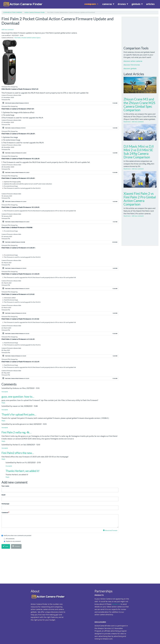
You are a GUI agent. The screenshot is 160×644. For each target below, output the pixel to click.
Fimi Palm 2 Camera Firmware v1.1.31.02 (16, 313)
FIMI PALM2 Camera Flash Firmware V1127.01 (17, 103)
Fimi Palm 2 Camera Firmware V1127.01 (15, 128)
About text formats (110, 531)
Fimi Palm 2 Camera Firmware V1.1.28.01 (16, 153)
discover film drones (132, 65)
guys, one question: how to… (18, 397)
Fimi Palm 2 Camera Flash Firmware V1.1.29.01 (17, 222)
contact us (116, 604)
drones (122, 5)
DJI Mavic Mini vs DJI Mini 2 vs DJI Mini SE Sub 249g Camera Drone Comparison (139, 152)
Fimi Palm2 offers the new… (18, 453)
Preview (16, 546)
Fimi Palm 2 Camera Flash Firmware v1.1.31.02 (17, 334)
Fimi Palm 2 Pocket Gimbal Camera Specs (27, 38)
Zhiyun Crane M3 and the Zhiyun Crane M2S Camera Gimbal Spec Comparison (139, 105)
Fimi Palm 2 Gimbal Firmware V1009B (15, 242)
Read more (127, 122)
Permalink (5, 392)
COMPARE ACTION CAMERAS (13, 12)
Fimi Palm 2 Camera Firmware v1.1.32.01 (16, 356)
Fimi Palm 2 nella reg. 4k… (16, 432)
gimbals (136, 5)
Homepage (5, 504)
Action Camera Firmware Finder (35, 12)
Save (6, 546)
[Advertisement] (60, 565)
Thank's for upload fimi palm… (19, 414)
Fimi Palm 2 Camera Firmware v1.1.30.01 (16, 268)
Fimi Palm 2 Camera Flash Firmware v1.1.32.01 (17, 378)
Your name (5, 486)
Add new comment (7, 30)
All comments (9, 539)
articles (150, 4)
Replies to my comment (12, 541)
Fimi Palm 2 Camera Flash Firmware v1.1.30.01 (17, 289)
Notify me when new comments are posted (16, 536)
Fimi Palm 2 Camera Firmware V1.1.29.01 (16, 202)
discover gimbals (130, 69)
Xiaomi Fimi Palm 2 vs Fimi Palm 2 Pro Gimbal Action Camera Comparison (140, 199)
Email (3, 495)
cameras (107, 5)
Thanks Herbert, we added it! (23, 471)
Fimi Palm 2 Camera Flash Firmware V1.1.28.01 (17, 173)
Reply (3, 403)
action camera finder (26, 4)
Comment (5, 513)
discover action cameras (133, 61)
